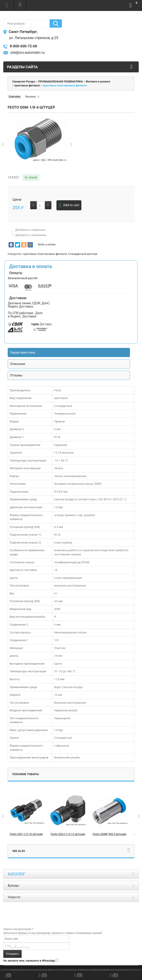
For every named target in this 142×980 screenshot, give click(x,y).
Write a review (47, 244)
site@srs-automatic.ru (24, 53)
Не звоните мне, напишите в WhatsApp (29, 961)
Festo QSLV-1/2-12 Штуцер (68, 834)
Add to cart (69, 205)
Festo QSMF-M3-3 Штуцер (109, 834)
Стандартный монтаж (83, 254)
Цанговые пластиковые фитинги (45, 254)
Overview (15, 97)
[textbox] (26, 23)
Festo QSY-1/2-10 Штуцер (26, 834)
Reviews (31, 97)
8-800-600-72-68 (20, 46)
